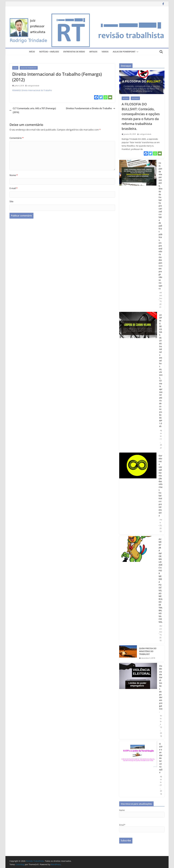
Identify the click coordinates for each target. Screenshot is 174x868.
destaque (135, 98)
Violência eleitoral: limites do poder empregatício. (161, 689)
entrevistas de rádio (74, 52)
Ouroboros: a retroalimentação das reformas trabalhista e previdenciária (160, 486)
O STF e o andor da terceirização (161, 758)
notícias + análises (49, 52)
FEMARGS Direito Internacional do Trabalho (32, 90)
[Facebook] (96, 97)
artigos (93, 52)
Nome (14, 175)
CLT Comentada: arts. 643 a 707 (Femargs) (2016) (33, 110)
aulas (15, 68)
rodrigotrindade (33, 86)
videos (105, 52)
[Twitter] (101, 97)
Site (11, 201)
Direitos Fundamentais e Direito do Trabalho (91, 108)
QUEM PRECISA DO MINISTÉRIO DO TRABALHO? (148, 651)
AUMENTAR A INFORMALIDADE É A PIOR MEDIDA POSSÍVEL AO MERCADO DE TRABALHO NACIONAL (160, 580)
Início (32, 52)
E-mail (14, 188)
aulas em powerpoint (124, 52)
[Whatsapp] (105, 97)
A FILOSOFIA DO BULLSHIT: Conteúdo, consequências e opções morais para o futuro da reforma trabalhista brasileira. (141, 116)
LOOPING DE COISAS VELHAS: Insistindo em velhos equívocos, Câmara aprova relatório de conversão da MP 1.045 (161, 371)
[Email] (110, 97)
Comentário (17, 138)
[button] (137, 52)
